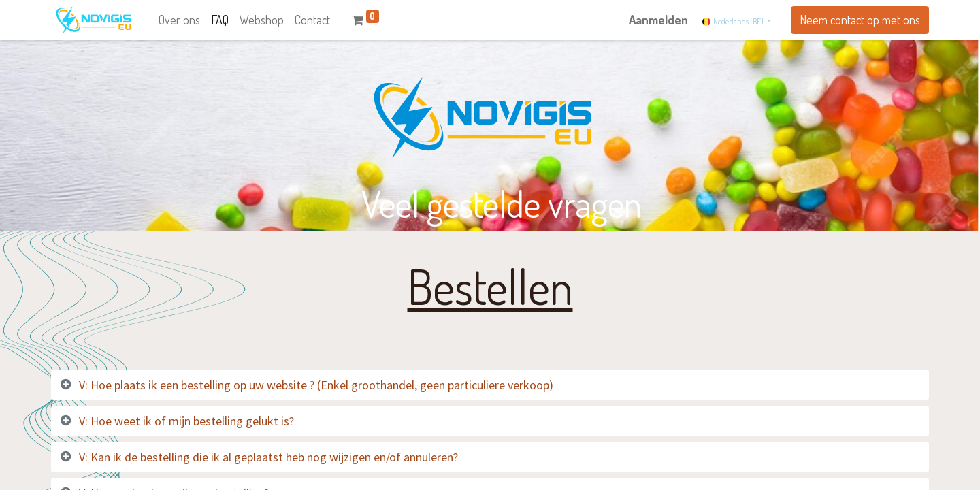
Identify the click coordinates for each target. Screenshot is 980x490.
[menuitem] (179, 20)
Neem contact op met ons (860, 20)
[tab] (490, 385)
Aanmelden (658, 20)
